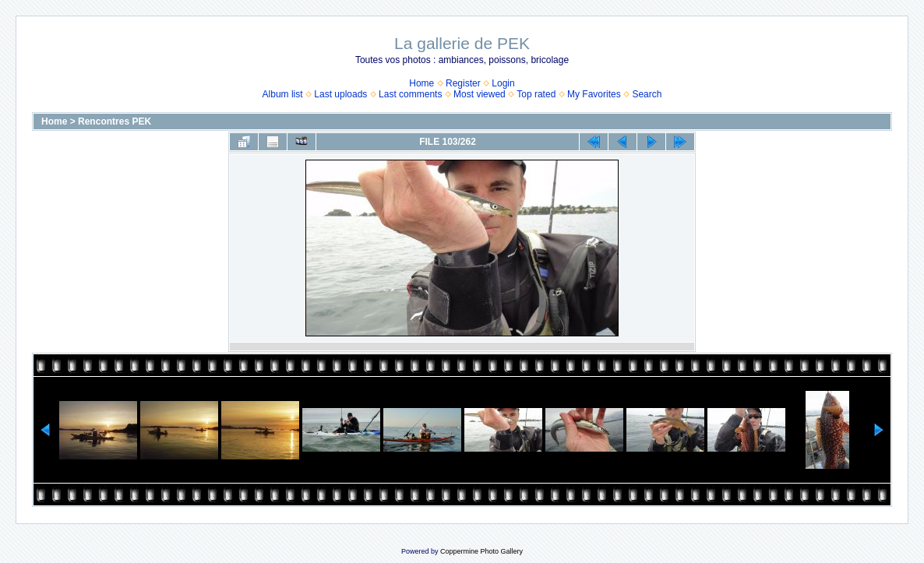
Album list (283, 94)
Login (503, 83)
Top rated (536, 94)
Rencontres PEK (115, 121)
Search (647, 94)
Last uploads (340, 94)
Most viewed (480, 94)
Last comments (410, 94)
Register (463, 83)
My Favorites (594, 94)
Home (421, 83)
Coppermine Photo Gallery (481, 551)
